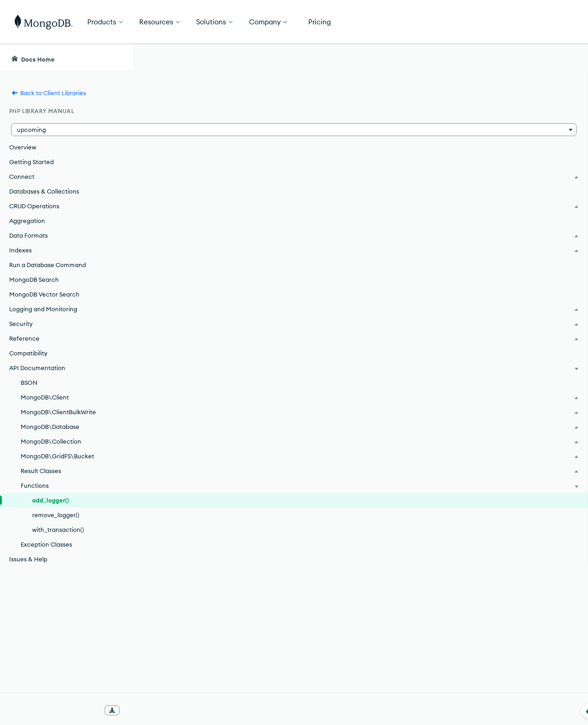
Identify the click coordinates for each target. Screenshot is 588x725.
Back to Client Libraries (48, 93)
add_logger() (51, 500)
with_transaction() (58, 530)
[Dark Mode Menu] (567, 58)
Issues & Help (28, 559)
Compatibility (28, 353)
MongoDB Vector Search (44, 294)
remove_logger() (56, 515)
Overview (23, 147)
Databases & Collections (44, 191)
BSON (29, 382)
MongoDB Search (34, 280)
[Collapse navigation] (133, 711)
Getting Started (31, 162)
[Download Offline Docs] (112, 710)
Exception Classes (46, 544)
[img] (500, 127)
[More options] (455, 109)
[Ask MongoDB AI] (529, 58)
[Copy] (454, 225)
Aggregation (27, 221)
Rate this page (515, 110)
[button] (66, 130)
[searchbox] (303, 58)
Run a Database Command (48, 265)
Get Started (541, 22)
